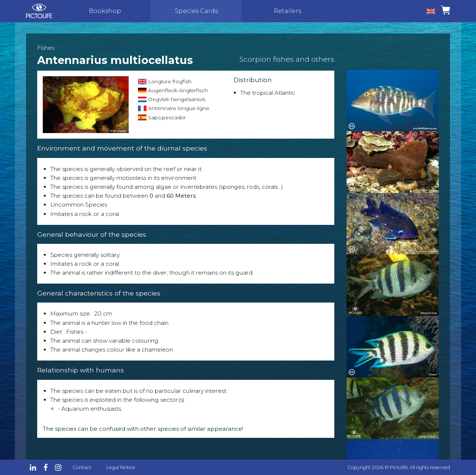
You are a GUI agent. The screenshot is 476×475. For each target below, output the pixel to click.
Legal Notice (121, 467)
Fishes (46, 48)
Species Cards (196, 11)
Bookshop (105, 11)
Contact (82, 467)
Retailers (287, 11)
